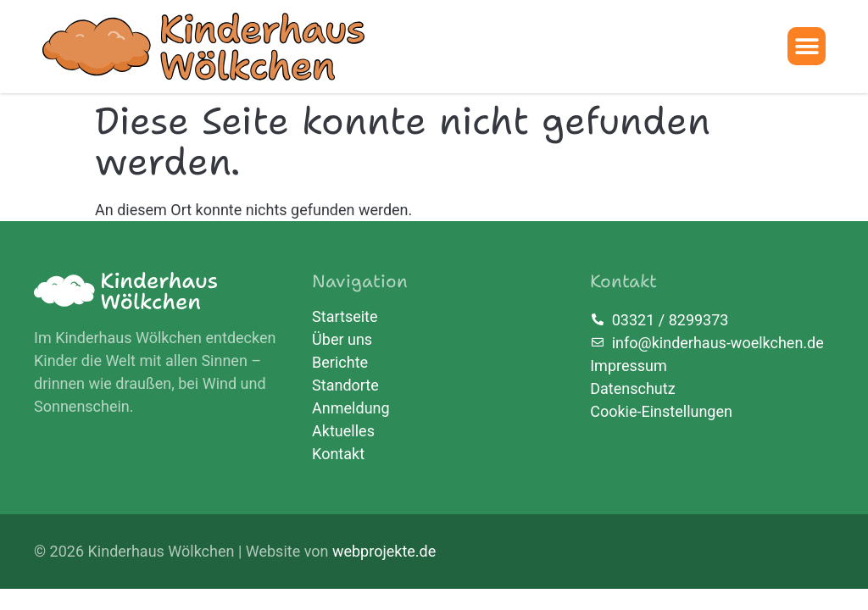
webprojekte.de (384, 551)
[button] (807, 46)
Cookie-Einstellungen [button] (661, 411)
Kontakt (338, 454)
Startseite (345, 317)
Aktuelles (343, 431)
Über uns (342, 340)
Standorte (345, 385)
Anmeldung (351, 408)
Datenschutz (632, 388)
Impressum (629, 366)
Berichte (340, 363)
